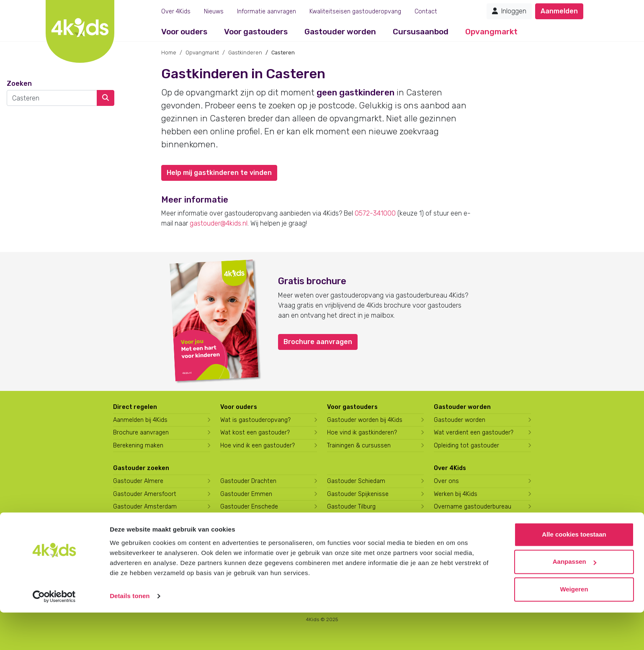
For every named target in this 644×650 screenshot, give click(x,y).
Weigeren (574, 627)
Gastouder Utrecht (353, 520)
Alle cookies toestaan (574, 572)
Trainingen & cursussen (359, 446)
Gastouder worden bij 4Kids (365, 420)
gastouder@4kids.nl (219, 223)
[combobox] (52, 98)
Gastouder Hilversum (249, 545)
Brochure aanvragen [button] (318, 342)
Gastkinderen (245, 53)
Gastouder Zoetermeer (359, 545)
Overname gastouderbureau (473, 507)
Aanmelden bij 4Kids (140, 420)
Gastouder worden (340, 32)
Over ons (446, 481)
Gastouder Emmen (246, 494)
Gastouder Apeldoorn (143, 520)
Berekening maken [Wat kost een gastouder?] (138, 446)
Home (169, 53)
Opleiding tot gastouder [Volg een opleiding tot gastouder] (466, 446)
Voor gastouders (256, 32)
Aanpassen (574, 599)
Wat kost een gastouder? (255, 433)
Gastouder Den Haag (142, 545)
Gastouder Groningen (250, 520)
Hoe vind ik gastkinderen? (362, 433)
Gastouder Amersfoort (145, 494)
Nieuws (214, 12)
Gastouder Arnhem (139, 532)
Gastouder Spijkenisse (358, 494)
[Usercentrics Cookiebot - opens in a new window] (54, 634)
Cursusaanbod (421, 32)
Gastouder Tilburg (351, 507)
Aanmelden (559, 11)
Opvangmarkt (491, 32)
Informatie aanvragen (267, 12)
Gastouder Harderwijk (250, 532)
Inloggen (509, 11)
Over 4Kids (176, 12)
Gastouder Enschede (249, 507)
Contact (426, 12)
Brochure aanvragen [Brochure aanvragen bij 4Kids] (141, 433)
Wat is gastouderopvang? (255, 420)
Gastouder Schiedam (356, 481)
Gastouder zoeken (141, 468)
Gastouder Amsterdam (145, 507)
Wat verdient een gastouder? (474, 433)
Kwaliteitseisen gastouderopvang (355, 12)
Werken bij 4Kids (456, 494)
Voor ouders (184, 32)
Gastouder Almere (138, 481)
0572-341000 (375, 213)
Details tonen (130, 633)
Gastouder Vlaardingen (358, 532)
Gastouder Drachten (248, 481)
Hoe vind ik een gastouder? (258, 446)
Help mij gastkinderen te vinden (219, 173)
